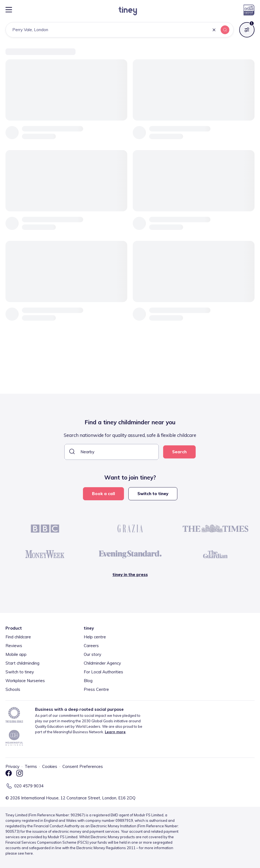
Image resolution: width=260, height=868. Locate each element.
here (29, 853)
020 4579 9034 (29, 786)
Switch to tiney (153, 494)
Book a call (103, 494)
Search (179, 452)
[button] (214, 30)
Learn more (115, 732)
